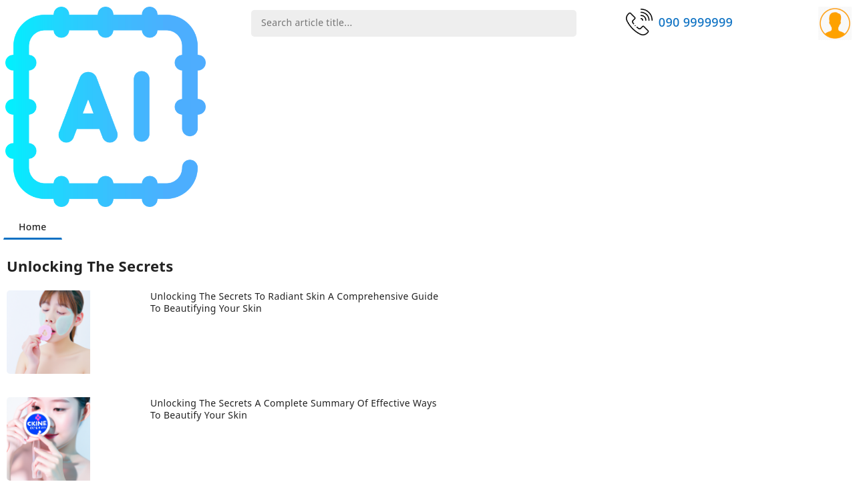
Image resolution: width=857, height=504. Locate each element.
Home (33, 227)
